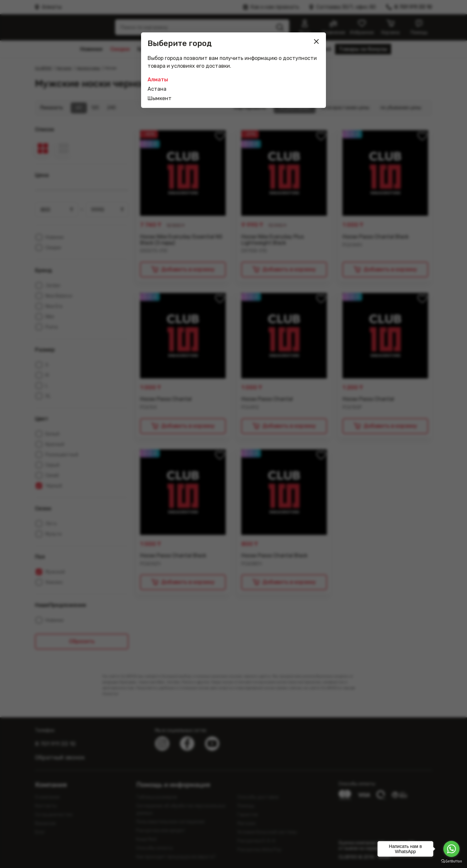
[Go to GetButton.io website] (451, 861)
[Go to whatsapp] (451, 849)
